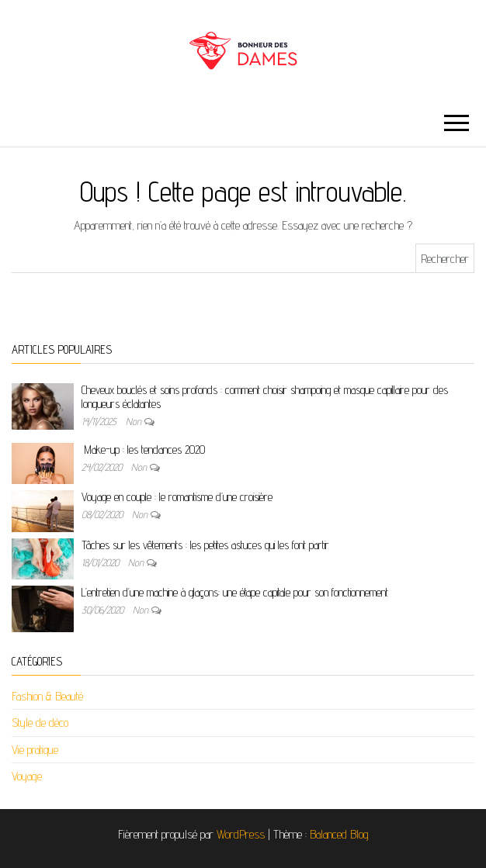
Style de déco (40, 723)
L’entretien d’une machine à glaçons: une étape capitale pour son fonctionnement (235, 592)
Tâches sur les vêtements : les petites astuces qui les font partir (205, 545)
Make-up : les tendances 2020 (143, 450)
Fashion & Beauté (47, 696)
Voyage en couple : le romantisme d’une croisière (177, 497)
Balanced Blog (339, 834)
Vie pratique (35, 750)
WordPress (241, 834)
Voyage (27, 776)
